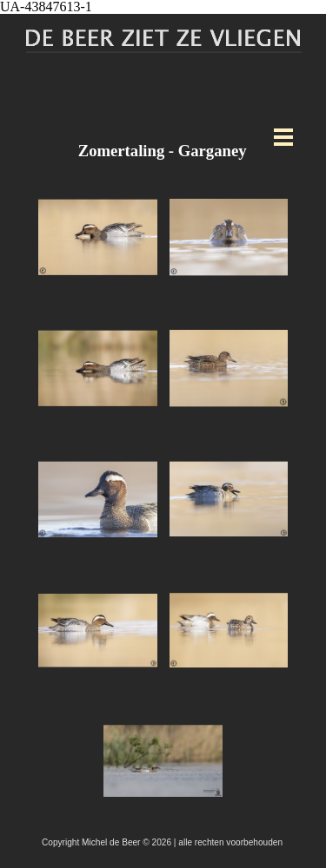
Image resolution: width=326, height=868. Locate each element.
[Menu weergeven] (284, 137)
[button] (98, 237)
